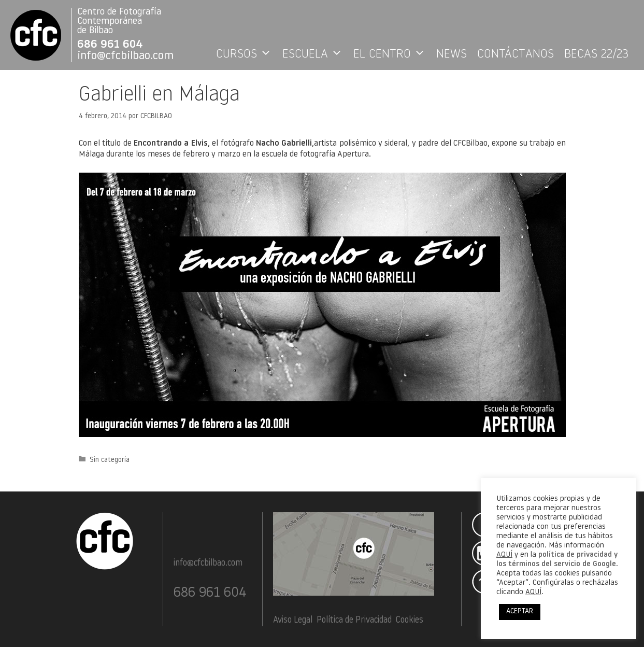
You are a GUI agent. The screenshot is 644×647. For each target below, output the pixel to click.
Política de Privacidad (354, 620)
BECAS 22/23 (596, 54)
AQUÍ (504, 555)
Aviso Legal (293, 620)
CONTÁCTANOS (516, 54)
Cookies (410, 620)
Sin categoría (110, 460)
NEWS (452, 54)
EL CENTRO (392, 54)
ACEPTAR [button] (520, 611)
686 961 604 (110, 45)
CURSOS (247, 54)
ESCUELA (315, 54)
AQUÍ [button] (533, 592)
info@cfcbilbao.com (125, 56)
